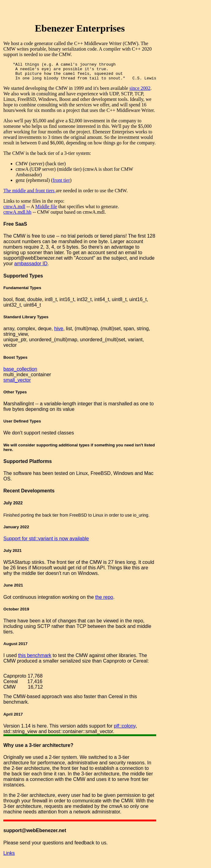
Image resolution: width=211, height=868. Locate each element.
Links (9, 857)
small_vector (17, 384)
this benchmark (35, 659)
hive (59, 332)
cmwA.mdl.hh (17, 216)
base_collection (20, 373)
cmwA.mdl (14, 210)
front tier (61, 184)
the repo (104, 601)
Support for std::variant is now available (46, 542)
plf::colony (125, 730)
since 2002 (140, 92)
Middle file (46, 210)
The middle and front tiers (30, 194)
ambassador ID (31, 267)
